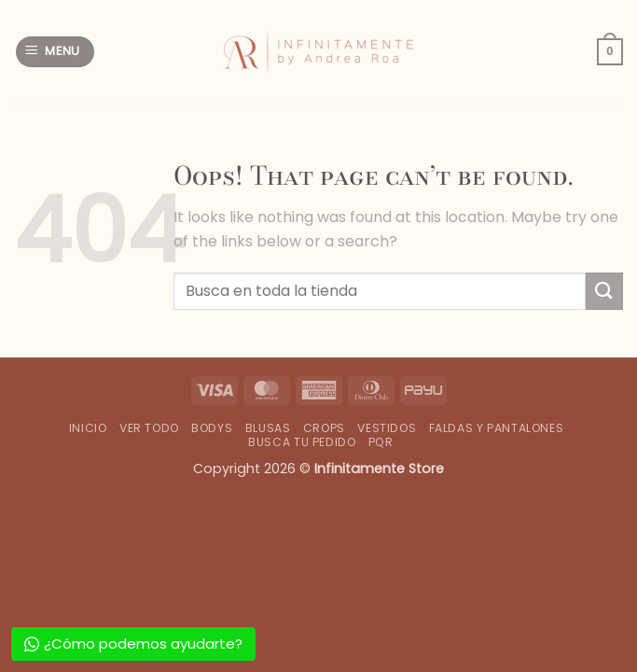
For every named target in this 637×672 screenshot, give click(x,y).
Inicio (88, 428)
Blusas (268, 428)
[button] (55, 52)
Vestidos (387, 428)
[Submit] (604, 291)
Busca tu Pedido (302, 442)
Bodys (212, 428)
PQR (381, 442)
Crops (324, 428)
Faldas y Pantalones (497, 428)
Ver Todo (149, 428)
